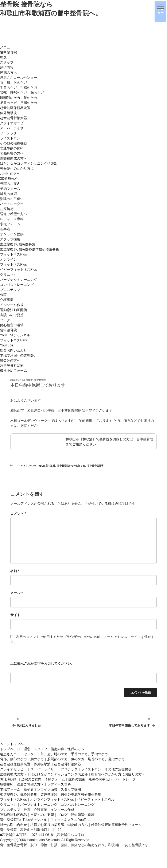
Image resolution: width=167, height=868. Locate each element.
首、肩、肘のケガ (13, 83)
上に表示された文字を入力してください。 (42, 664)
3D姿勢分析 (9, 179)
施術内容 (7, 67)
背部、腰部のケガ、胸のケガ (22, 93)
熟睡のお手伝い (12, 199)
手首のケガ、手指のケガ (19, 88)
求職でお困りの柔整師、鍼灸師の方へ (59, 825)
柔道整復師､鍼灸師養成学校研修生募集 (30, 249)
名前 (15, 571)
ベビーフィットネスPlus (18, 270)
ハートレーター (12, 204)
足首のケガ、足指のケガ (19, 103)
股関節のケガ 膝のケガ (19, 98)
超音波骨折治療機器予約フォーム (116, 825)
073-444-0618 (42, 835)
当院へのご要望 (12, 315)
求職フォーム (10, 224)
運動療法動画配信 (13, 310)
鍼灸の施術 (8, 194)
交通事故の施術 (12, 148)
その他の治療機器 (13, 143)
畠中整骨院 (8, 52)
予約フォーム (10, 189)
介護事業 (7, 300)
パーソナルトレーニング (19, 280)
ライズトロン (10, 138)
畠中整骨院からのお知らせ (71, 466)
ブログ (5, 320)
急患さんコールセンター (19, 78)
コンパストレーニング (17, 285)
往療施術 (7, 209)
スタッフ (7, 62)
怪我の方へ (8, 73)
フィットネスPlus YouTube (71, 820)
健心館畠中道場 (12, 325)
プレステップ (10, 290)
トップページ (10, 749)
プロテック (8, 133)
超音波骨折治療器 (13, 118)
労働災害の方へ (12, 153)
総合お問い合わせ (13, 350)
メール (17, 593)
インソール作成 (12, 305)
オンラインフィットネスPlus (52, 799)
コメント (18, 514)
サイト (15, 615)
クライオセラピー (13, 123)
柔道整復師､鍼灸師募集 (18, 244)
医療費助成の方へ (13, 158)
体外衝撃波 (8, 113)
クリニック (8, 275)
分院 (3, 295)
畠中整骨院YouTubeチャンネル (24, 820)
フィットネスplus (26, 466)
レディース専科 (12, 219)
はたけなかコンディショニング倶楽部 (29, 163)
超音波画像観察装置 (15, 108)
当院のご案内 (10, 184)
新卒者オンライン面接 (40, 789)
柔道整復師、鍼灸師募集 (19, 794)
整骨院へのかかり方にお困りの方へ (118, 774)
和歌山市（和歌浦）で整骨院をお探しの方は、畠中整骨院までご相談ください (83, 442)
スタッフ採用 (10, 239)
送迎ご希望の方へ (13, 214)
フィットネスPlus (13, 254)
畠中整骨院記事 (95, 466)
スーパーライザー (13, 128)
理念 (3, 57)
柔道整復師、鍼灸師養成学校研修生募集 (71, 794)
